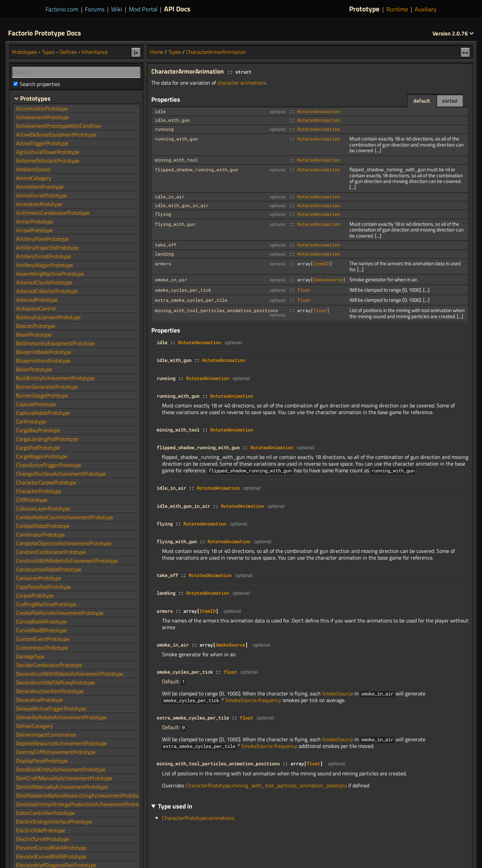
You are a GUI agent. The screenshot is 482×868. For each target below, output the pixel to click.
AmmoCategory (34, 178)
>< (465, 52)
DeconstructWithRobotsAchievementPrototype (70, 674)
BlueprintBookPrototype (44, 352)
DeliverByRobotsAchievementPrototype (61, 717)
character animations (242, 83)
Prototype (364, 9)
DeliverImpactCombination (46, 735)
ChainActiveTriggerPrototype (49, 465)
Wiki (117, 9)
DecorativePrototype (39, 700)
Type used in (175, 806)
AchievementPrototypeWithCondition (59, 126)
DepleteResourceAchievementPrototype (62, 743)
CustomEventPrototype (43, 639)
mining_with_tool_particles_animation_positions (217, 310)
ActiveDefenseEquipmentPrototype (56, 134)
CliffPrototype (32, 500)
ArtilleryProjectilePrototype (47, 248)
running (164, 129)
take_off (166, 245)
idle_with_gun (172, 120)
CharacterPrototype (38, 491)
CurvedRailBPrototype (41, 630)
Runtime (397, 9)
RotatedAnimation (319, 111)
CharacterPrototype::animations (198, 818)
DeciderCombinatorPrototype (49, 665)
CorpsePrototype (35, 595)
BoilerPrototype (34, 369)
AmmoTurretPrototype (42, 195)
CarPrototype (31, 421)
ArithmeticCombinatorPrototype (53, 213)
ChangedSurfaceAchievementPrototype (61, 474)
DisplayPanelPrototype (42, 761)
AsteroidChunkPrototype (44, 282)
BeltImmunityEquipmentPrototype (55, 343)
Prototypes (24, 52)
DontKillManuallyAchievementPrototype (62, 787)
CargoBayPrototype (38, 430)
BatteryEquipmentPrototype (48, 317)
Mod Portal (143, 9)
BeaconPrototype (36, 326)
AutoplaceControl (36, 308)
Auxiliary (426, 9)
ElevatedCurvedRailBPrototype (51, 856)
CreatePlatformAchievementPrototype (60, 613)
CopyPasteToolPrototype (44, 587)
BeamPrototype (34, 334)
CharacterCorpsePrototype (46, 482)
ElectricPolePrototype (41, 830)
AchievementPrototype (42, 117)
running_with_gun (176, 139)
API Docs (177, 9)
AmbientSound (33, 169)
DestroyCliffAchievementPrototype (56, 752)
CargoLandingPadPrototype (47, 439)
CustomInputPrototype (42, 648)
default (422, 101)
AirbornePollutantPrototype (48, 161)
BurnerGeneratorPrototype (47, 387)
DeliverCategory (34, 726)
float (304, 290)
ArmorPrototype (34, 221)
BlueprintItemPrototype (43, 361)
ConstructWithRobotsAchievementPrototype (67, 561)
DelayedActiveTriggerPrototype (51, 708)
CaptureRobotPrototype (43, 413)
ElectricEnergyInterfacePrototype (54, 822)
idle (160, 111)
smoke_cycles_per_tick (183, 290)
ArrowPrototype (34, 230)
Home (157, 52)
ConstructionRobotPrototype (49, 569)
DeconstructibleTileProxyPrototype (55, 682)
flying (163, 214)
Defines (68, 52)
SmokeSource (328, 280)
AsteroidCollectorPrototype (47, 291)
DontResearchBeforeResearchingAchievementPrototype (80, 795)
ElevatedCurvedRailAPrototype (51, 848)
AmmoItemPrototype (40, 187)
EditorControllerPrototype (46, 813)
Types (175, 52)
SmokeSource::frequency (253, 700)
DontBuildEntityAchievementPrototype (61, 769)
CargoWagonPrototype (42, 456)
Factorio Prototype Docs (45, 33)
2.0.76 (453, 33)
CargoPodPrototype (38, 448)
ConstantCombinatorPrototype (51, 552)
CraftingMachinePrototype (46, 604)
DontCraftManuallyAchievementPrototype (64, 778)
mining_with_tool (176, 160)
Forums (95, 9)
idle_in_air (170, 197)
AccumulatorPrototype (42, 108)
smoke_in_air (171, 280)
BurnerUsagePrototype (42, 395)
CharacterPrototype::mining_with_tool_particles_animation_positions (266, 785)
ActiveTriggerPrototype (42, 143)
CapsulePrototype (36, 404)
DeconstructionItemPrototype (50, 691)
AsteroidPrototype (37, 300)
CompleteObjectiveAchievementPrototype (64, 543)
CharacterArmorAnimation (216, 52)
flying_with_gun (175, 224)
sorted (450, 101)
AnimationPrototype (39, 204)
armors (163, 264)
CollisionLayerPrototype (43, 508)
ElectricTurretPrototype (43, 839)
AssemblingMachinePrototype (50, 274)
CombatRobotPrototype (43, 526)
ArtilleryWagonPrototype (45, 265)
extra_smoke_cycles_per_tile (191, 300)
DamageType (30, 656)
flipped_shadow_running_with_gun (196, 170)
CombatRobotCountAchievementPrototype (65, 517)
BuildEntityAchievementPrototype (55, 378)
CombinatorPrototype (41, 535)
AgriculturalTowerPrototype (48, 152)
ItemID (321, 264)
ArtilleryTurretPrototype (44, 256)
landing (164, 254)
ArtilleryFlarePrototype (42, 239)
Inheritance (95, 52)
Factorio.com (62, 9)
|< (136, 52)
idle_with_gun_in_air (182, 205)
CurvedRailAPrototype (41, 621)
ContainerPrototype (38, 578)
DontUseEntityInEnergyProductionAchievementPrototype (82, 804)
